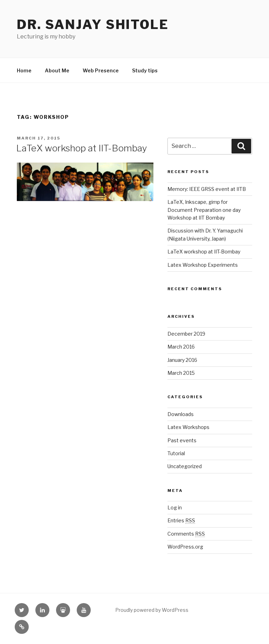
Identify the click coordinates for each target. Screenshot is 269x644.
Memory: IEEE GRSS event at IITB (207, 189)
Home (24, 70)
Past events (182, 440)
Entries (181, 520)
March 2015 (181, 373)
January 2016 (182, 360)
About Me (57, 70)
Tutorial (176, 453)
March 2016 (181, 347)
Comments (186, 534)
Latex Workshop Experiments (203, 265)
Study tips (145, 70)
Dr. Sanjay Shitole (93, 24)
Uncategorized (185, 466)
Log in (175, 507)
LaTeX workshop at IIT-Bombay (82, 148)
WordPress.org (185, 547)
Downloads (181, 414)
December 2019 (186, 334)
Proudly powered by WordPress (152, 610)
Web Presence (101, 70)
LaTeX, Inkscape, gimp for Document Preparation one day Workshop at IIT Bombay (204, 210)
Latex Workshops (188, 427)
